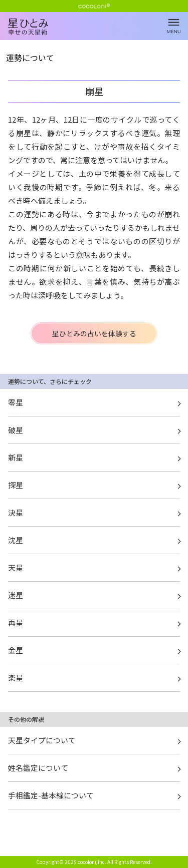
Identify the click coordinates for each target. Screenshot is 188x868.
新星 (16, 457)
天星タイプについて (42, 740)
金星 (16, 650)
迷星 (16, 595)
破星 (16, 430)
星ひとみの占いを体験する (94, 333)
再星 (16, 622)
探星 (16, 485)
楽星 (16, 678)
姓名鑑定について (38, 768)
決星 (16, 512)
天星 (16, 567)
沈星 (16, 540)
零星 (16, 402)
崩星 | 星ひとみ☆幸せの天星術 (98, 35)
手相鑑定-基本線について (51, 795)
